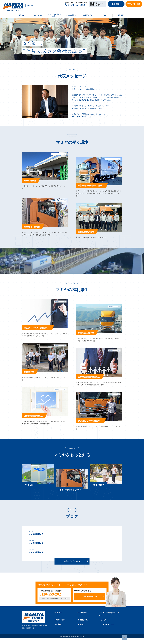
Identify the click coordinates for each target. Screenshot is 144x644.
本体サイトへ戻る (134, 4)
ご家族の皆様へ (71, 15)
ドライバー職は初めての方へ (54, 15)
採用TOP (21, 15)
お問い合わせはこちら (93, 602)
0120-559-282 (75, 5)
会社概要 (121, 15)
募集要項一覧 (88, 15)
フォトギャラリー (106, 630)
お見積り (116, 4)
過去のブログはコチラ (72, 566)
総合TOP (80, 630)
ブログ (104, 15)
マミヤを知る (38, 15)
